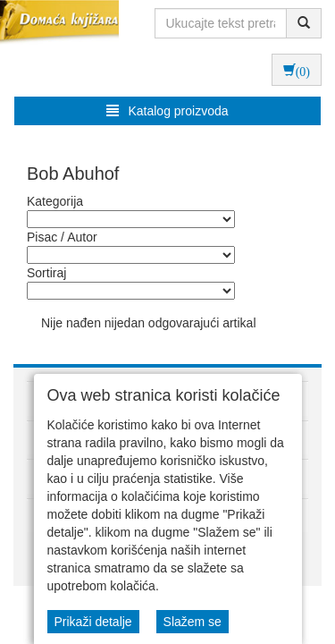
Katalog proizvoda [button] (167, 111)
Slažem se (193, 622)
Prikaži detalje (93, 622)
